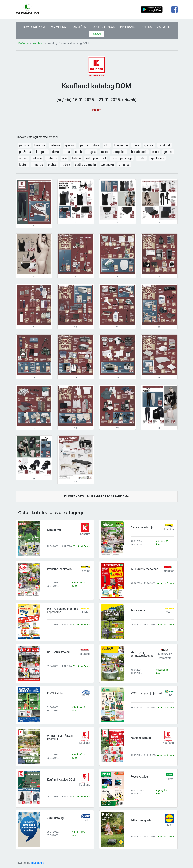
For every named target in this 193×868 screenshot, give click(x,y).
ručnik (66, 165)
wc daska (107, 165)
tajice (105, 152)
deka (56, 152)
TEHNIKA (146, 27)
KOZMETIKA (58, 27)
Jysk (86, 820)
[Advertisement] (97, 120)
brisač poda (139, 152)
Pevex (169, 779)
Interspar (168, 571)
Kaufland (38, 43)
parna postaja (90, 145)
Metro (86, 612)
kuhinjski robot (96, 158)
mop (156, 152)
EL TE (86, 696)
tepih (78, 152)
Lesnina (169, 529)
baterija (52, 158)
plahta (52, 165)
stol (107, 145)
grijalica (124, 165)
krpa (67, 152)
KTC (170, 695)
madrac (38, 165)
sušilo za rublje (85, 165)
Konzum (85, 534)
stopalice (120, 152)
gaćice (149, 145)
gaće (136, 145)
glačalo (70, 145)
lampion (42, 152)
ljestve (168, 152)
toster (141, 158)
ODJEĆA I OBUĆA (104, 27)
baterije (55, 145)
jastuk (23, 165)
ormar (23, 158)
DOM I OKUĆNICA (34, 27)
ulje (65, 158)
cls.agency (37, 863)
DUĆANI (97, 34)
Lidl (169, 825)
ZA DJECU (164, 27)
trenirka (40, 145)
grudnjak (165, 145)
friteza (76, 158)
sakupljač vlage (122, 158)
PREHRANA (127, 27)
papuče (24, 145)
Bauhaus (85, 654)
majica (91, 152)
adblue (37, 158)
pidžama (25, 152)
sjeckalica (157, 158)
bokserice (121, 145)
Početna (24, 43)
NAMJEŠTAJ (79, 27)
